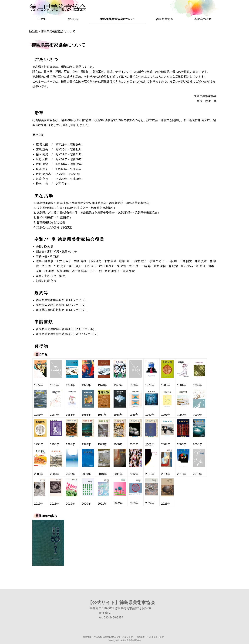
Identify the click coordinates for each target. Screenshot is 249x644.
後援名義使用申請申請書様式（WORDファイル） (67, 334)
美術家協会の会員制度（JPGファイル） (61, 305)
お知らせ (73, 19)
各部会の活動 (203, 19)
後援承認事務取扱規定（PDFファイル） (62, 310)
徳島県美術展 (165, 19)
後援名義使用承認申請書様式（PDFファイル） (66, 329)
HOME (42, 19)
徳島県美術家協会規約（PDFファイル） (62, 300)
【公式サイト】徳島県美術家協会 (121, 603)
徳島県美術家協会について (117, 19)
